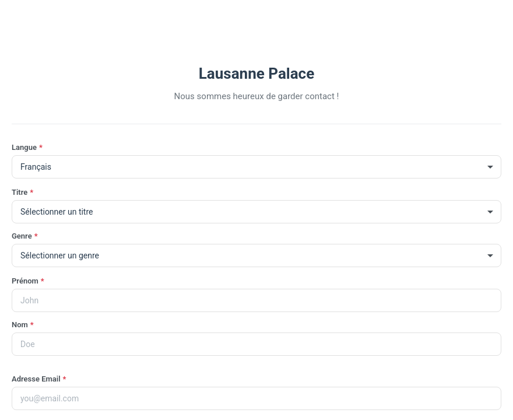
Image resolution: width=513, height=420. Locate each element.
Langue (27, 147)
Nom (23, 325)
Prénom (28, 281)
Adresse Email (39, 379)
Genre (25, 236)
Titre (22, 192)
